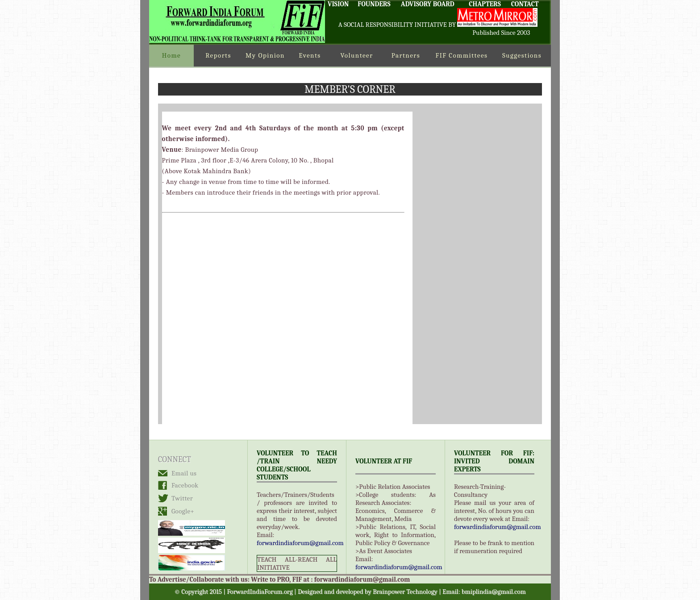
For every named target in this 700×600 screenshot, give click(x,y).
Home (171, 55)
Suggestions (522, 55)
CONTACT (525, 4)
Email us (184, 473)
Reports (218, 55)
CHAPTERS (485, 4)
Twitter (182, 498)
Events (310, 55)
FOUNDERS (374, 4)
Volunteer (356, 55)
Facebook (185, 485)
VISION (338, 4)
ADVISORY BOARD (428, 4)
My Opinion (265, 55)
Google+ (183, 511)
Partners (406, 55)
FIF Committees (462, 55)
